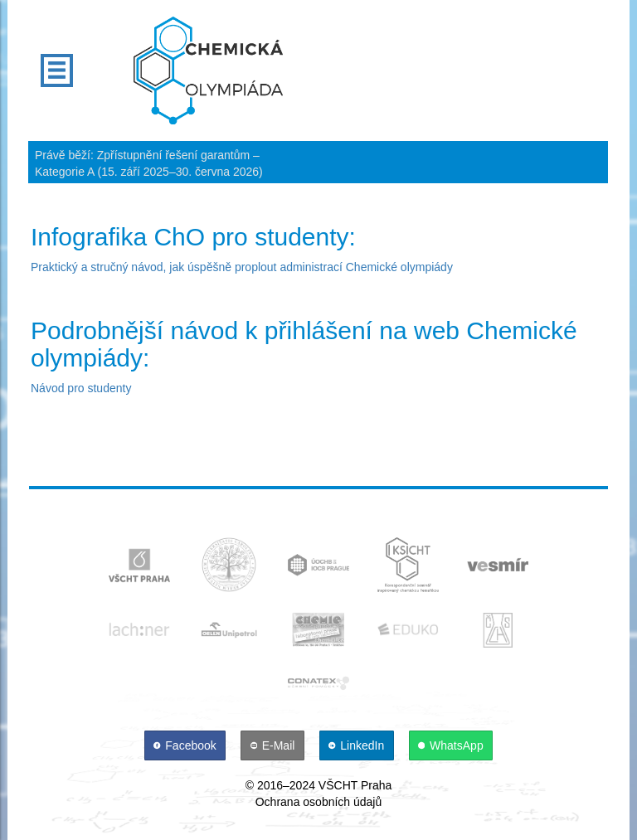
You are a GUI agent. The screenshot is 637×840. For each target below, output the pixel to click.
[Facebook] (187, 745)
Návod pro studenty (81, 388)
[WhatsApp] (451, 745)
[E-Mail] (274, 745)
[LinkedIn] (358, 745)
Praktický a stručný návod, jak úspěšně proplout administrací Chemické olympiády (242, 267)
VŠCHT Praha (355, 785)
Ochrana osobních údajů (319, 802)
